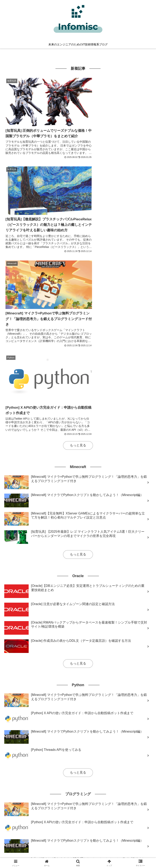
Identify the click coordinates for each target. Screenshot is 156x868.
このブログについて (28, 849)
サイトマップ (78, 849)
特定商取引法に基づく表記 (28, 855)
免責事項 (78, 855)
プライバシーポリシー (128, 849)
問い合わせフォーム (128, 855)
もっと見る (78, 248)
